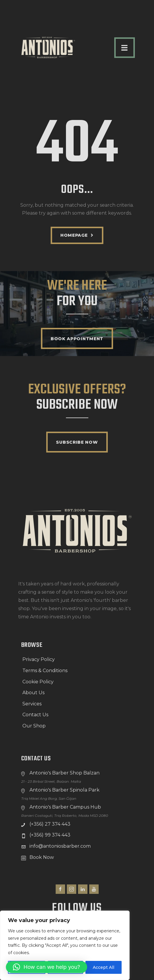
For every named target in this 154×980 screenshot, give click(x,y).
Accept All (104, 967)
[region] (65, 945)
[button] (47, 967)
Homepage (74, 235)
